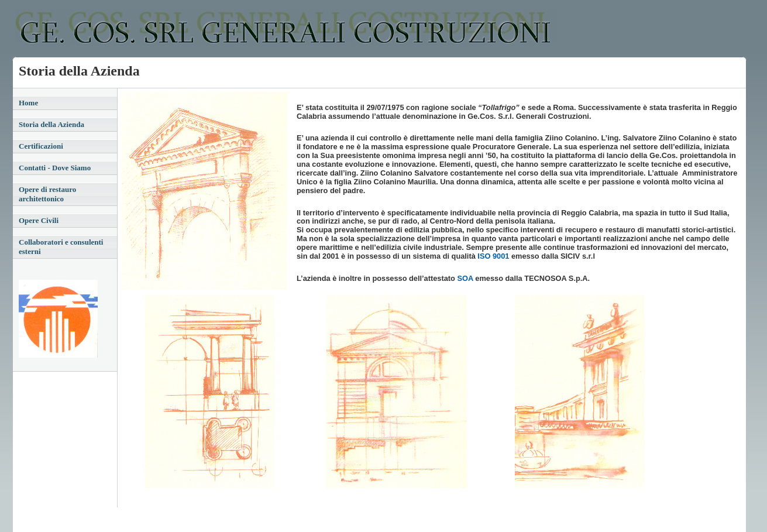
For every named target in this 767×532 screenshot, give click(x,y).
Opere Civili (39, 220)
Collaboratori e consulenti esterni (61, 247)
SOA (465, 278)
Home (28, 103)
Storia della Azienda (51, 124)
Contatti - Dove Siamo (55, 168)
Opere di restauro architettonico (47, 194)
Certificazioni (41, 146)
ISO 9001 (493, 256)
